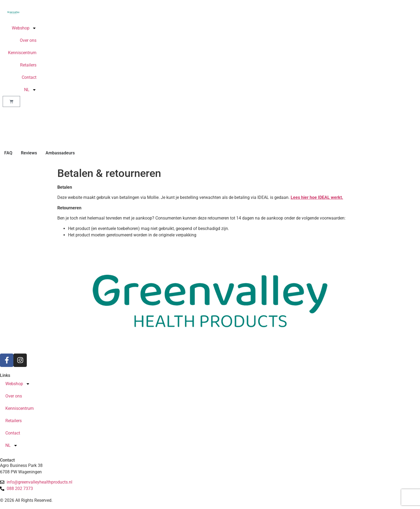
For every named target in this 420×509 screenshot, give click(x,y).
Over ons (28, 40)
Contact (29, 77)
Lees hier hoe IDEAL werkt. (317, 197)
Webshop (24, 28)
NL (30, 90)
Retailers (28, 65)
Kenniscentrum (22, 53)
